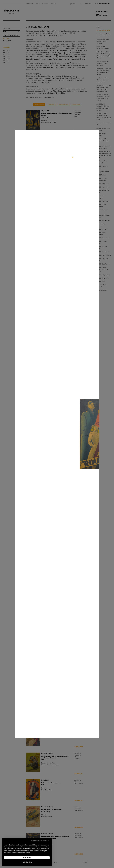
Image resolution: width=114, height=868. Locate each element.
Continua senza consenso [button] (40, 841)
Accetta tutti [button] (27, 858)
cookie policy (26, 853)
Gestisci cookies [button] (27, 862)
